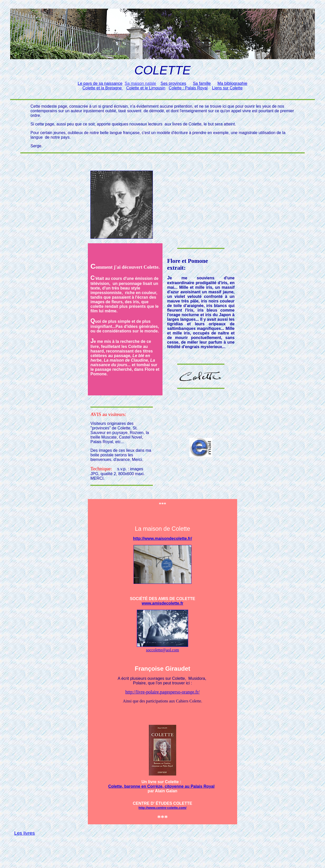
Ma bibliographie (232, 83)
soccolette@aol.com (162, 650)
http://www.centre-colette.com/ (163, 808)
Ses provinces (173, 83)
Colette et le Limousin (146, 88)
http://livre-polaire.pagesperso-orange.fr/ (163, 692)
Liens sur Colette (227, 88)
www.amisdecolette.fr (162, 603)
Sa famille (202, 83)
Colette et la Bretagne (103, 88)
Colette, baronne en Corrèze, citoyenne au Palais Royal (161, 786)
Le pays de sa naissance (100, 83)
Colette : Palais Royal (188, 88)
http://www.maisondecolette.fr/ (162, 539)
